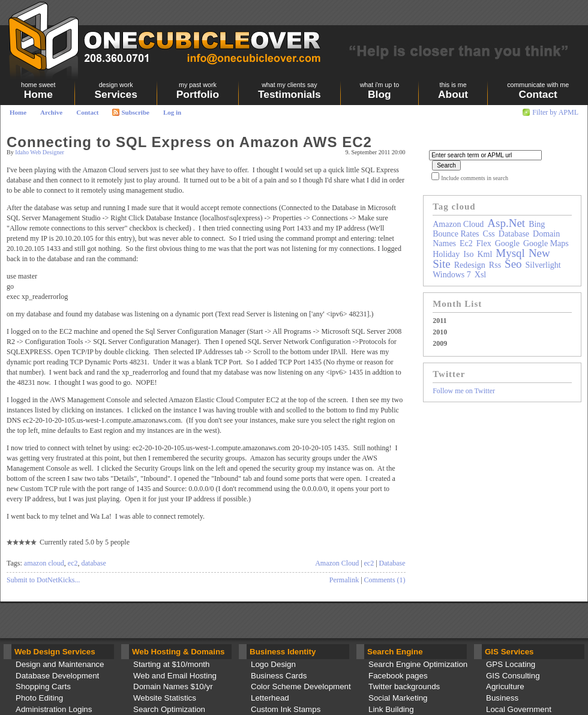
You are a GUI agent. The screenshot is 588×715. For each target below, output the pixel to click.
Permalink (344, 580)
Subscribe (130, 112)
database (93, 563)
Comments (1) (385, 580)
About (453, 91)
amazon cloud (44, 563)
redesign (470, 265)
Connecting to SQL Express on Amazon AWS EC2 (189, 142)
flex (484, 243)
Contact (87, 112)
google (507, 243)
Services (115, 91)
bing (537, 224)
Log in (172, 112)
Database (392, 563)
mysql (510, 253)
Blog (379, 91)
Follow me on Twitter (464, 391)
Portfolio (198, 91)
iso (468, 254)
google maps (546, 243)
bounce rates (456, 234)
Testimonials (289, 91)
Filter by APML (555, 112)
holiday (446, 254)
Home (18, 112)
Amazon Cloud (337, 563)
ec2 (73, 563)
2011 (439, 321)
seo (513, 264)
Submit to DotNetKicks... (43, 580)
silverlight (543, 265)
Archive (51, 112)
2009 (440, 343)
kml (484, 254)
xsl (480, 275)
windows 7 (452, 275)
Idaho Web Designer (40, 152)
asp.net (506, 223)
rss (495, 265)
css (489, 234)
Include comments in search (475, 178)
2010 (440, 332)
